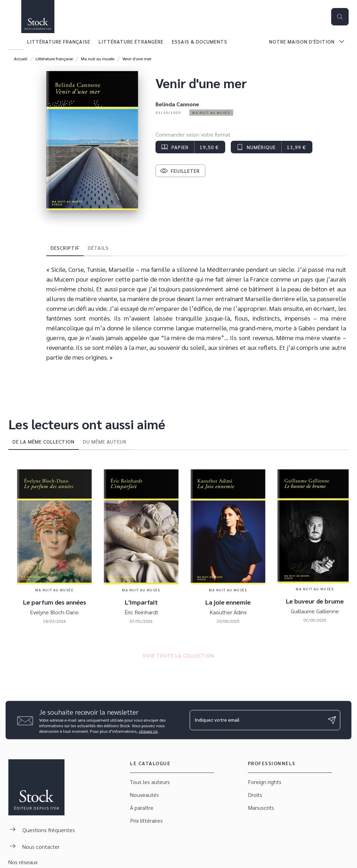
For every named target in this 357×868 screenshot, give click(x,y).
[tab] (16, 41)
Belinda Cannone (177, 104)
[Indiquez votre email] (256, 720)
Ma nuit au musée (98, 59)
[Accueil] (38, 17)
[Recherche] (340, 17)
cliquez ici (148, 731)
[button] (211, 113)
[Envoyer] (332, 720)
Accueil (21, 59)
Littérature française (54, 59)
